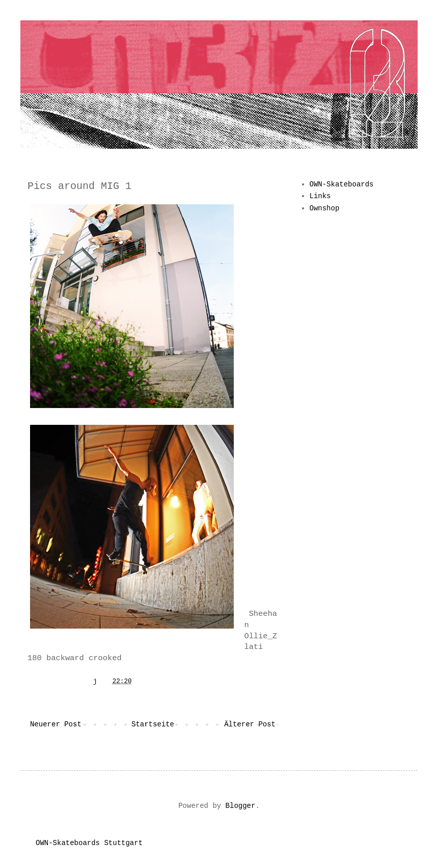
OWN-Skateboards (342, 184)
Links (320, 196)
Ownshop (325, 208)
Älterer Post (250, 724)
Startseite (153, 724)
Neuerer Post (56, 724)
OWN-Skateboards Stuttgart (89, 843)
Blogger (241, 806)
